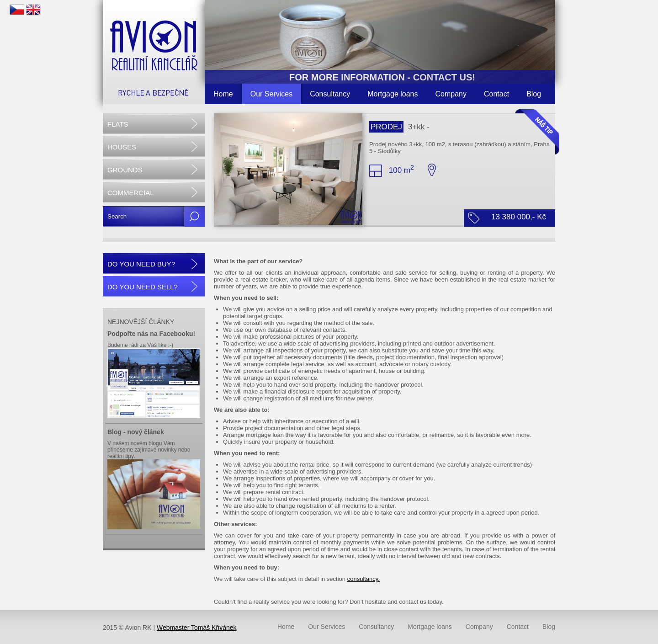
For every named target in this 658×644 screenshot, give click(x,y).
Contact (496, 94)
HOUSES (122, 147)
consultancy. (363, 579)
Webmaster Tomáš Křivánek (197, 628)
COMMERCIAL (131, 193)
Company (451, 94)
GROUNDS (125, 170)
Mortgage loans (393, 94)
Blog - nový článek (136, 432)
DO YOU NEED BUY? (141, 264)
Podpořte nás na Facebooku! (151, 334)
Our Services (271, 94)
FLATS (118, 124)
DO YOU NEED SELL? (143, 287)
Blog (534, 94)
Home (223, 94)
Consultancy (330, 94)
